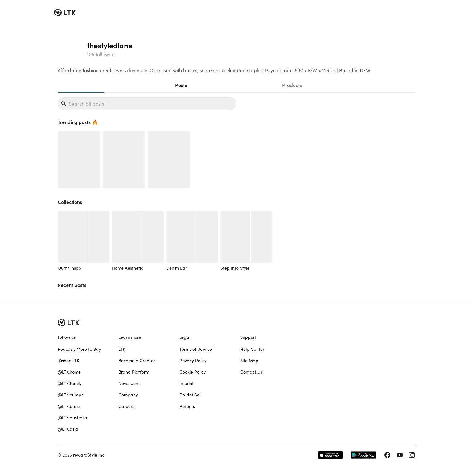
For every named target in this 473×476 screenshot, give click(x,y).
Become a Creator (137, 361)
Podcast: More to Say (79, 349)
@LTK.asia (68, 429)
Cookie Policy (193, 372)
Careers (126, 406)
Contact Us (251, 372)
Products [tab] (292, 85)
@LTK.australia (72, 418)
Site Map (249, 361)
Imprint (187, 383)
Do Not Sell (190, 395)
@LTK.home (69, 372)
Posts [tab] (181, 85)
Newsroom (129, 383)
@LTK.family (70, 383)
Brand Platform (134, 372)
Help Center (252, 349)
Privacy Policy (193, 361)
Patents (187, 406)
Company (128, 395)
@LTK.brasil (69, 406)
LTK (122, 349)
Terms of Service (196, 349)
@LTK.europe (71, 395)
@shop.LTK (68, 361)
